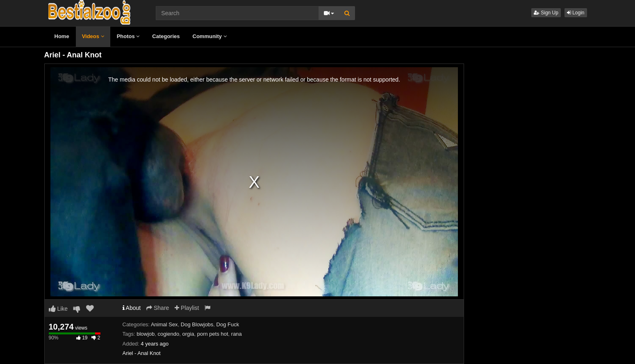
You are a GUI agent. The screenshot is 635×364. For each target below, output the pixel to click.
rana (237, 334)
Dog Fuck (228, 324)
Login (576, 13)
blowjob (146, 334)
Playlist (187, 308)
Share (158, 308)
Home (62, 36)
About (132, 308)
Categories (166, 36)
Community (210, 36)
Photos (128, 36)
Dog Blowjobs (197, 324)
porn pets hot (213, 334)
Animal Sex (164, 324)
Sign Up (546, 13)
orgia (188, 334)
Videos (93, 36)
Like (58, 309)
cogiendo (169, 334)
